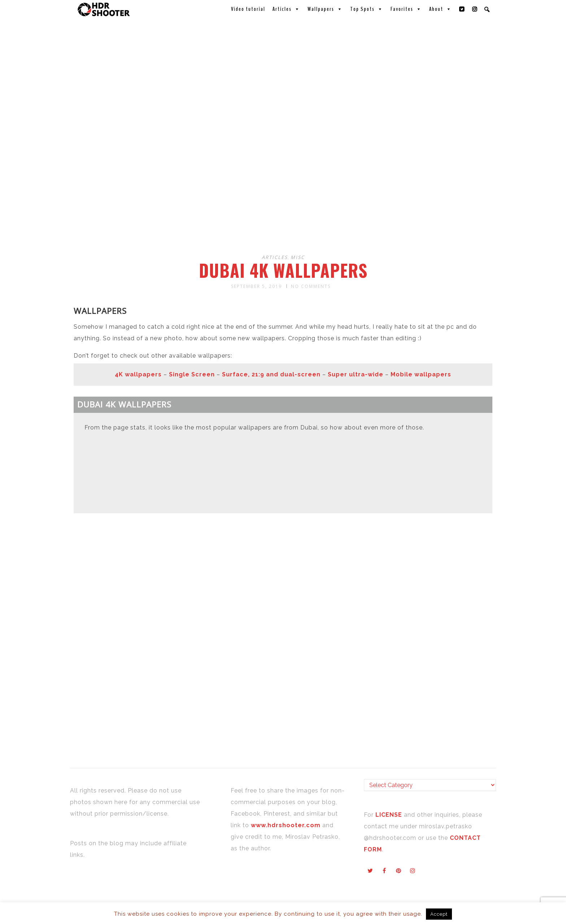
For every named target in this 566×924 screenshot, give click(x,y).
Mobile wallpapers (421, 374)
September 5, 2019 (256, 286)
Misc (298, 257)
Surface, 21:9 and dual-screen (271, 374)
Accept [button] (439, 914)
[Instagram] (475, 9)
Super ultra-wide (356, 374)
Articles (286, 9)
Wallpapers (325, 9)
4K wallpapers (138, 374)
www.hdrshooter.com (286, 825)
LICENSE (390, 815)
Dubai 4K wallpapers (283, 270)
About (441, 9)
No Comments (311, 286)
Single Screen (192, 374)
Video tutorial (248, 9)
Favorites (406, 9)
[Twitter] (462, 9)
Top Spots (367, 9)
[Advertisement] (284, 191)
